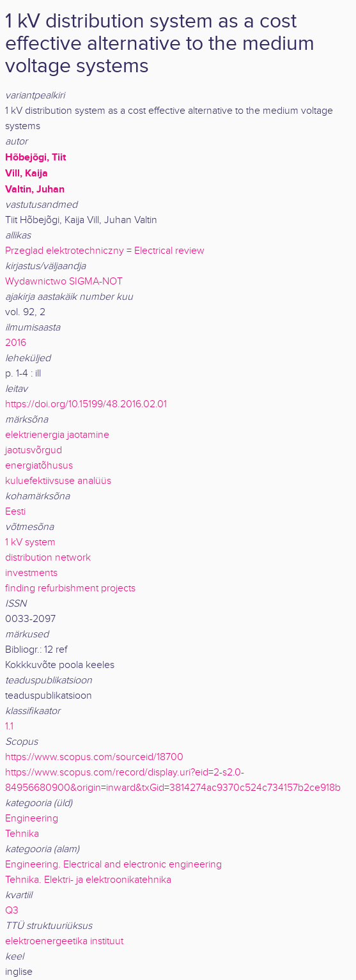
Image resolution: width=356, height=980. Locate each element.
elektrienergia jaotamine (57, 435)
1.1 (9, 727)
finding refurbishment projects (70, 588)
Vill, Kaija (27, 173)
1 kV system (30, 542)
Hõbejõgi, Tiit (35, 157)
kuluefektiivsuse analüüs (58, 481)
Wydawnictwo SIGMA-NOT (64, 282)
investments (31, 573)
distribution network (48, 558)
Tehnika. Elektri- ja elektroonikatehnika (88, 880)
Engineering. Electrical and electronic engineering (113, 865)
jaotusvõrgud (34, 450)
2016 (16, 343)
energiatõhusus (39, 466)
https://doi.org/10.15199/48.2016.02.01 (86, 404)
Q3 (12, 911)
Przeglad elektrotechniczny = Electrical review (105, 251)
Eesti (15, 512)
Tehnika (22, 834)
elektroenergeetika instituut (64, 941)
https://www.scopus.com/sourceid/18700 (94, 757)
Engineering (32, 819)
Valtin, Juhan (35, 189)
